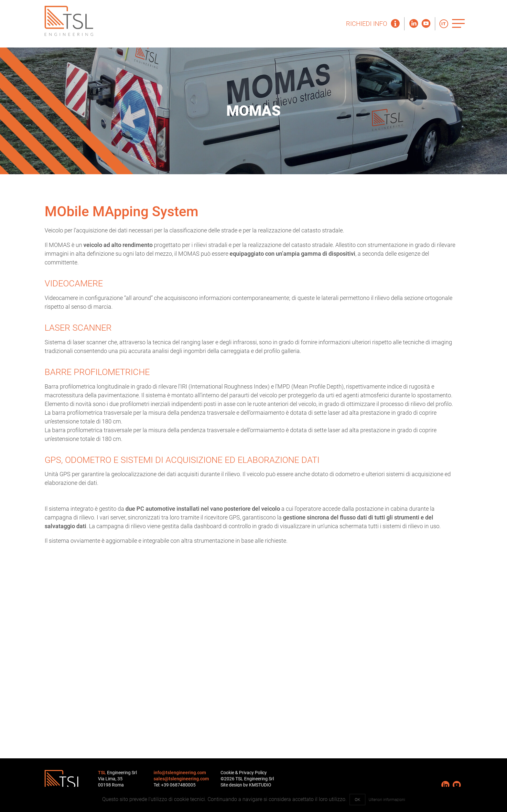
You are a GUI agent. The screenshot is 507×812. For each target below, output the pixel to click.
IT (444, 24)
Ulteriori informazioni (387, 800)
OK (357, 800)
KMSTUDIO (260, 785)
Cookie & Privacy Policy (244, 773)
